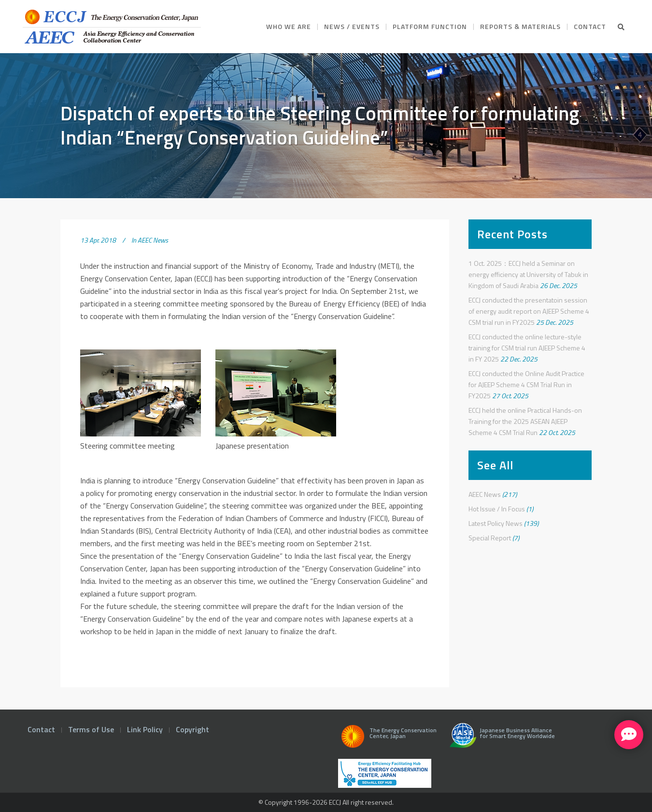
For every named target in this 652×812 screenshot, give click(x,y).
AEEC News (153, 240)
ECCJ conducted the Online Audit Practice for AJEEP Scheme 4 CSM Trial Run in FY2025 (526, 384)
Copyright (192, 729)
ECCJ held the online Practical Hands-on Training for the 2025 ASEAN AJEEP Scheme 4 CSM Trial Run (525, 421)
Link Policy (145, 729)
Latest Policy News (496, 523)
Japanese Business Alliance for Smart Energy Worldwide (500, 739)
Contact (41, 729)
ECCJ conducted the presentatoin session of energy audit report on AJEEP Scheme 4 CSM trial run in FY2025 (529, 311)
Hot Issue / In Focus (497, 509)
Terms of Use (91, 729)
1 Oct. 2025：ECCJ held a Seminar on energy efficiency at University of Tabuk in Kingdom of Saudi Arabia (528, 274)
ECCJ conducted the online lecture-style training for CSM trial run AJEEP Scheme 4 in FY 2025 (527, 348)
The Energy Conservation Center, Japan (387, 739)
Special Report (490, 538)
